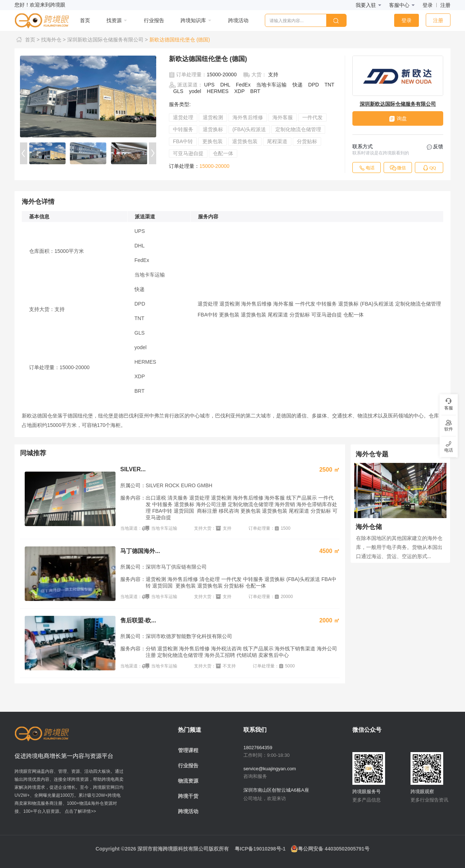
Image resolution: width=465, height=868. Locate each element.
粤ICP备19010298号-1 (260, 849)
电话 (367, 168)
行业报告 (188, 766)
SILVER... (133, 469)
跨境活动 (188, 811)
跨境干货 (188, 796)
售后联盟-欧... (138, 620)
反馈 (435, 147)
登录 (428, 5)
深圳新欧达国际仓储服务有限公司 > (108, 40)
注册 (445, 5)
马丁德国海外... (140, 551)
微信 (398, 168)
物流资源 (188, 781)
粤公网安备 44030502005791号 (330, 849)
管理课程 (188, 750)
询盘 (398, 119)
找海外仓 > (53, 40)
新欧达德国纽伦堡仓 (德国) (180, 40)
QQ (429, 168)
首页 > (28, 40)
